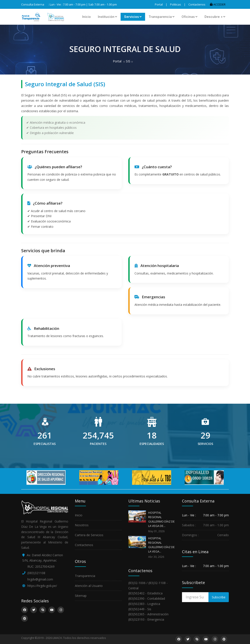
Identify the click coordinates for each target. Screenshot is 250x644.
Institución (107, 17)
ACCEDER (218, 4)
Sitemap (81, 596)
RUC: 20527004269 (41, 567)
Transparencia (162, 17)
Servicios (133, 17)
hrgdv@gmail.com (40, 579)
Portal (159, 4)
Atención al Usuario (89, 586)
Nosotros (82, 525)
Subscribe (219, 597)
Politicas (176, 4)
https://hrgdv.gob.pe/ (42, 586)
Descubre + (215, 17)
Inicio (86, 17)
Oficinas (189, 17)
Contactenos (197, 4)
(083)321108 (36, 573)
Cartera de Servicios (89, 535)
